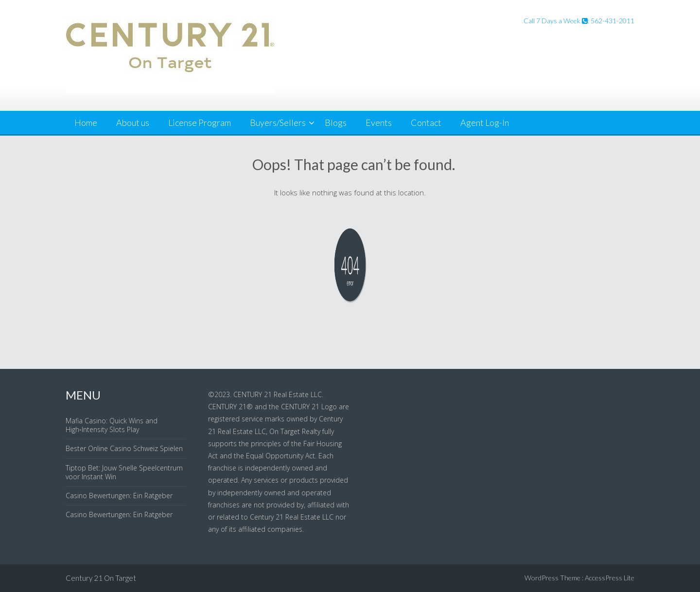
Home (86, 122)
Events (379, 122)
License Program (200, 122)
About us (133, 122)
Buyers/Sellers (278, 122)
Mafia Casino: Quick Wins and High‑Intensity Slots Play (112, 425)
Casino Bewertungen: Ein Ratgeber (119, 496)
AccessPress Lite (610, 578)
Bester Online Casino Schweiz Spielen (124, 448)
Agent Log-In (485, 122)
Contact (426, 122)
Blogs (336, 122)
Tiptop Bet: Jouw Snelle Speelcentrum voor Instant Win (124, 472)
